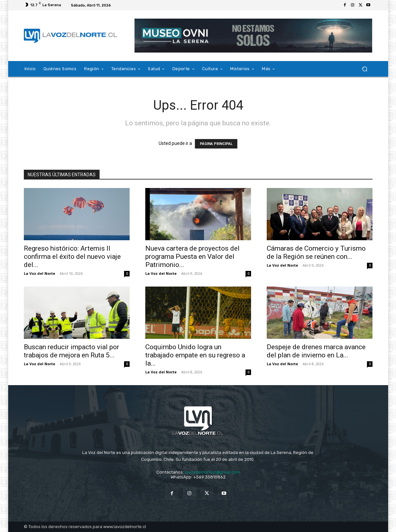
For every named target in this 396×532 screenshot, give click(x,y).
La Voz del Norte (40, 273)
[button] (365, 69)
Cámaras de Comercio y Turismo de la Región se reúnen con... (316, 252)
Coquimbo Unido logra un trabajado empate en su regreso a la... (195, 355)
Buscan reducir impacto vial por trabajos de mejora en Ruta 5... (71, 351)
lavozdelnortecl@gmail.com (212, 472)
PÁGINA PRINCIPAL (216, 144)
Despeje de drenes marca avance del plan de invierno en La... (316, 351)
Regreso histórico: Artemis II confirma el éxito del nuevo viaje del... (72, 257)
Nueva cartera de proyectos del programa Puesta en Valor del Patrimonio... (192, 257)
